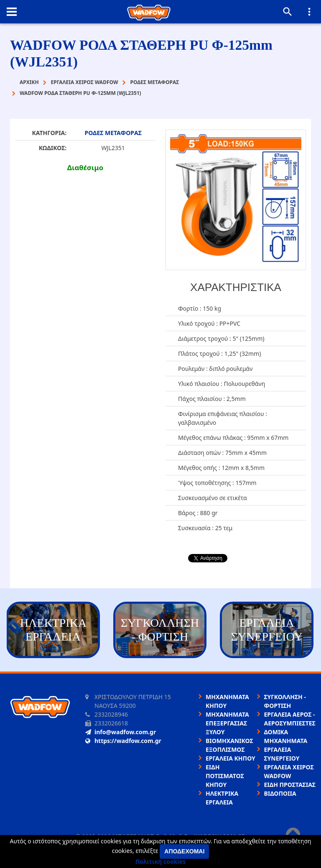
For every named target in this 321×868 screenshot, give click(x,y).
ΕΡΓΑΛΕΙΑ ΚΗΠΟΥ (231, 758)
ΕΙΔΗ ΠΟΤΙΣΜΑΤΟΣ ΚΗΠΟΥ (225, 776)
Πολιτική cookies (160, 862)
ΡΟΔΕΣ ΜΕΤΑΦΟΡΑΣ (113, 133)
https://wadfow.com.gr (123, 741)
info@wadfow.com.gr (121, 732)
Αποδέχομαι (184, 851)
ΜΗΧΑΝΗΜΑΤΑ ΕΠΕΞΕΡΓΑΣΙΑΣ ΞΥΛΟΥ (227, 723)
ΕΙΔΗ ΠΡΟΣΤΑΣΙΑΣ (290, 785)
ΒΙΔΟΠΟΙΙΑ (280, 793)
